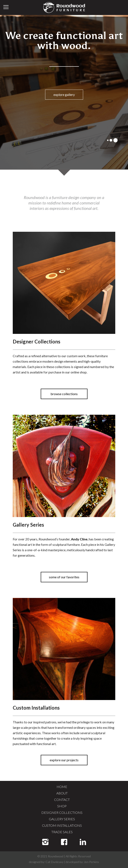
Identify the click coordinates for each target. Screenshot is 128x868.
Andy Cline (79, 539)
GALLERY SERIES (62, 819)
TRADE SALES (62, 832)
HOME (62, 787)
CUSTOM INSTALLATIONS (62, 825)
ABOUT (62, 793)
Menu (6, 7)
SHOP (62, 806)
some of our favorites (64, 577)
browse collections (64, 394)
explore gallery (64, 95)
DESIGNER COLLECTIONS (62, 812)
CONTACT (62, 800)
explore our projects (64, 760)
